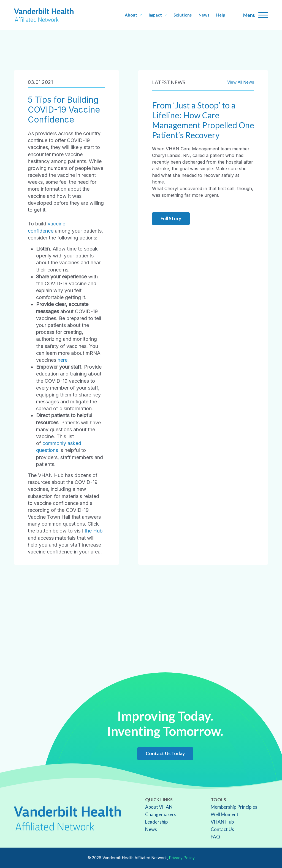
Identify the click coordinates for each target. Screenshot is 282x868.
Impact (158, 15)
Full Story (171, 218)
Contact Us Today (165, 753)
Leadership (156, 822)
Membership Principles (234, 807)
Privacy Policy (182, 858)
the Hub (94, 531)
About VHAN (159, 807)
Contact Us (222, 829)
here (63, 360)
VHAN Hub (222, 822)
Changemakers (161, 814)
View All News (241, 82)
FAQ (215, 837)
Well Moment (225, 814)
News (204, 15)
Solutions (183, 15)
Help (221, 15)
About (133, 15)
